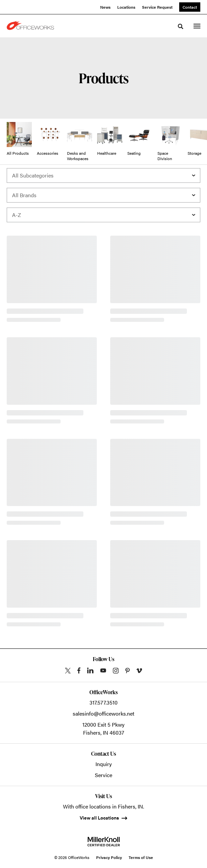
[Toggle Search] (181, 26)
